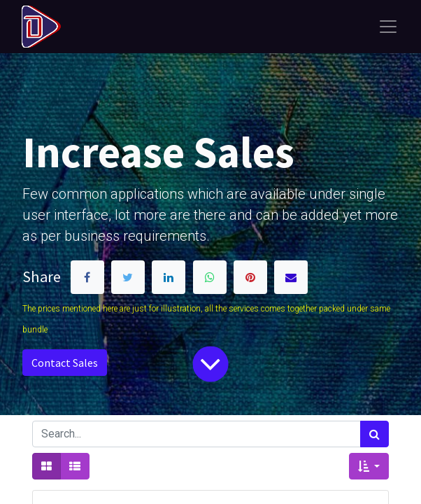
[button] (369, 466)
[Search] (374, 434)
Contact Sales (65, 363)
